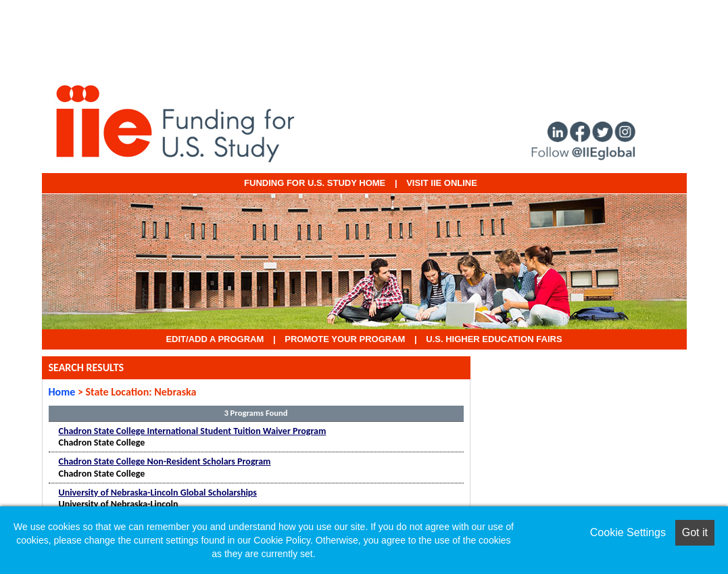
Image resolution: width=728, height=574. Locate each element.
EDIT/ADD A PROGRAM (215, 339)
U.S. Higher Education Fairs (494, 339)
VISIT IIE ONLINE (442, 183)
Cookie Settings (628, 532)
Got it (695, 532)
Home (62, 392)
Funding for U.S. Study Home (315, 183)
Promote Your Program (345, 339)
